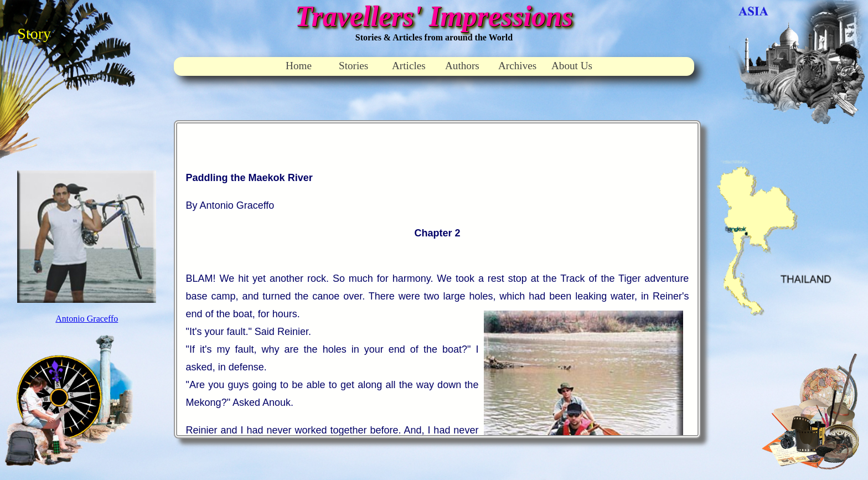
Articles (409, 66)
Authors (462, 66)
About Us (572, 66)
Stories (353, 66)
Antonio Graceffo (87, 319)
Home (299, 66)
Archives (517, 66)
